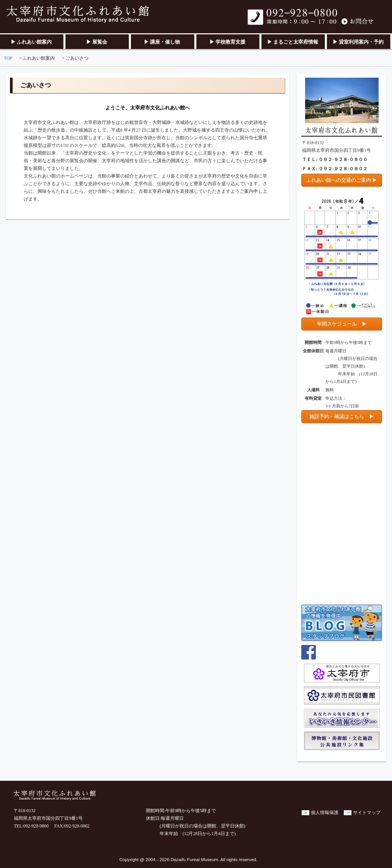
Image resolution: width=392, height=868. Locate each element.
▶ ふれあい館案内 (31, 42)
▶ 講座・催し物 (162, 42)
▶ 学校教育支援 (227, 42)
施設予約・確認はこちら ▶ (342, 416)
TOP (8, 58)
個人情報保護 (325, 813)
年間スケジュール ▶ (342, 324)
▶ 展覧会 (97, 42)
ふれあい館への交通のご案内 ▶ (342, 180)
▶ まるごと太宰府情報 (293, 42)
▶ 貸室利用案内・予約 (358, 42)
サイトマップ (367, 813)
